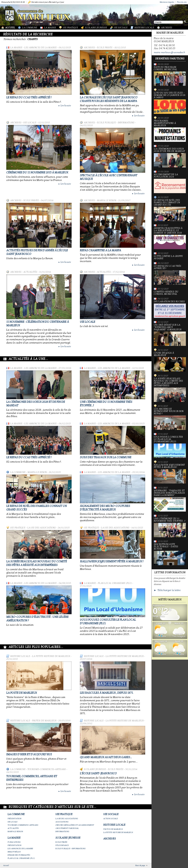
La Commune (30, 28)
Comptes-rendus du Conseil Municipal (166, 293)
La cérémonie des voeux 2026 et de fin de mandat (170, 158)
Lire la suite (65, 106)
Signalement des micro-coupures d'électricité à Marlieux (105, 508)
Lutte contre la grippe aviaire (168, 257)
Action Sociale (111, 819)
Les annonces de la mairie (40, 48)
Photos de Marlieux (44, 721)
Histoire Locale (144, 28)
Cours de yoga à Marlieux (170, 362)
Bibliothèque (14, 852)
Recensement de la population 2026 (170, 183)
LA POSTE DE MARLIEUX (22, 693)
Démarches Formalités (19, 855)
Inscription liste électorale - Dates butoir (170, 554)
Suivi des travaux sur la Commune (106, 457)
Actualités (30, 272)
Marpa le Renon (107, 200)
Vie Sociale (121, 28)
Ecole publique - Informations (116, 123)
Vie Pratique (71, 28)
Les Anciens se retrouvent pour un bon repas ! (170, 419)
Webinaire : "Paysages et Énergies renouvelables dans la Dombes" (170, 500)
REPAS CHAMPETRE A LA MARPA (100, 250)
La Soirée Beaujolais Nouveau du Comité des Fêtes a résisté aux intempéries (37, 563)
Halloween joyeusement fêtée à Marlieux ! (112, 561)
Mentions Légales (167, 2)
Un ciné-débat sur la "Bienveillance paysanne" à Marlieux (170, 335)
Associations (62, 822)
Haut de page (140, 865)
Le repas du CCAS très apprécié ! (29, 97)
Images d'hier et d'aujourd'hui (29, 754)
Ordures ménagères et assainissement (75, 825)
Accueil (10, 28)
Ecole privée (105, 48)
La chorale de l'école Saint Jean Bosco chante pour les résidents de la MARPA (109, 99)
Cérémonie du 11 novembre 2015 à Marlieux (37, 172)
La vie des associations (42, 528)
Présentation (14, 819)
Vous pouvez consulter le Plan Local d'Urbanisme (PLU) (170, 447)
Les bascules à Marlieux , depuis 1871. (107, 693)
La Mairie (50, 28)
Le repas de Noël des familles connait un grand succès (170, 210)
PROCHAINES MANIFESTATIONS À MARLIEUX (170, 131)
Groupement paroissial (67, 828)
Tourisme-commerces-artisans (47, 769)
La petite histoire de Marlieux (51, 656)
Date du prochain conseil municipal (170, 76)
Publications (14, 842)
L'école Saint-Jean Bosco (98, 773)
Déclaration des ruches (170, 309)
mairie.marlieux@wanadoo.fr (169, 52)
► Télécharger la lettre (167, 590)
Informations (62, 831)
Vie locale (30, 123)
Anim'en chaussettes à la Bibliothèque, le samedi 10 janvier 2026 (170, 238)
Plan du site (182, 2)
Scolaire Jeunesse (96, 28)
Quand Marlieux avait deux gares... (106, 757)
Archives (167, 28)
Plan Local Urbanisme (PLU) (115, 583)
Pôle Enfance (62, 845)
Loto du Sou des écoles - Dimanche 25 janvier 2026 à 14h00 (170, 103)
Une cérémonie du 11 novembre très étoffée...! (170, 527)
